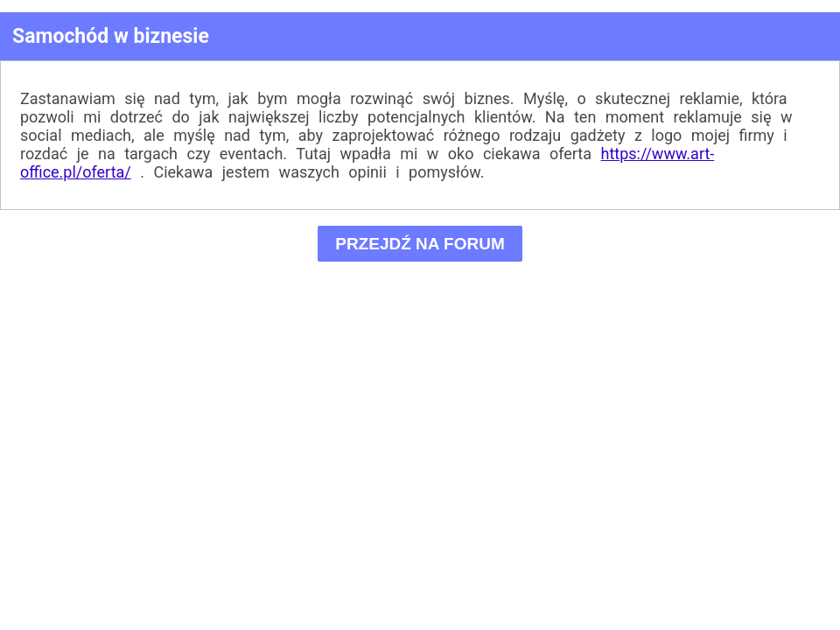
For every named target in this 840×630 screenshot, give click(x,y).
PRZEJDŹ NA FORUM (420, 244)
